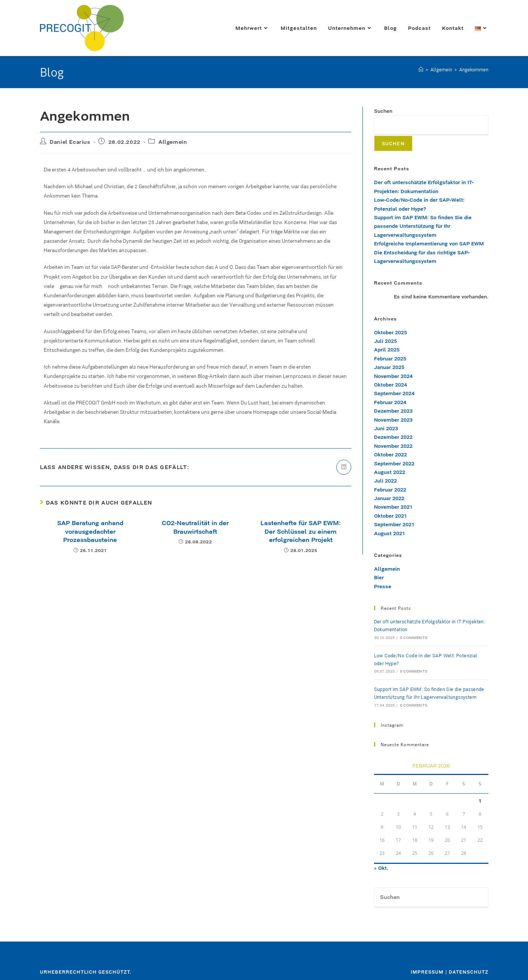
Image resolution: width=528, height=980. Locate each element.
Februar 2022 (390, 490)
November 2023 (393, 420)
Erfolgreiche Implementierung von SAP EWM (430, 244)
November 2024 (393, 376)
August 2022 (390, 472)
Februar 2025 (390, 359)
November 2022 (393, 446)
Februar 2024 (390, 402)
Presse (383, 586)
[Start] (421, 69)
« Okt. (381, 868)
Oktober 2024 (390, 385)
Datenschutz (469, 972)
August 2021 (390, 533)
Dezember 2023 (393, 411)
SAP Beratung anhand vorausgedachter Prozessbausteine (90, 531)
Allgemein (173, 142)
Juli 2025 (385, 341)
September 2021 (394, 524)
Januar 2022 (389, 498)
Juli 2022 (385, 481)
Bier (379, 577)
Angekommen (474, 69)
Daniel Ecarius (70, 142)
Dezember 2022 (393, 437)
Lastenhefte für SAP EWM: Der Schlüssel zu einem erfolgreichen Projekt (301, 531)
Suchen (383, 111)
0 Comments (414, 638)
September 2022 (394, 463)
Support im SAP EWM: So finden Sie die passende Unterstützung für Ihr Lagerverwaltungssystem (423, 226)
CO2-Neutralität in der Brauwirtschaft (195, 527)
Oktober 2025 (390, 332)
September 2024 (394, 393)
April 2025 (387, 350)
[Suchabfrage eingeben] (431, 897)
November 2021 (393, 507)
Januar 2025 (389, 367)
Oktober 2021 (390, 516)
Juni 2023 (386, 428)
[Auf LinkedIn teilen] (344, 467)
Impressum (427, 972)
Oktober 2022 (390, 455)
